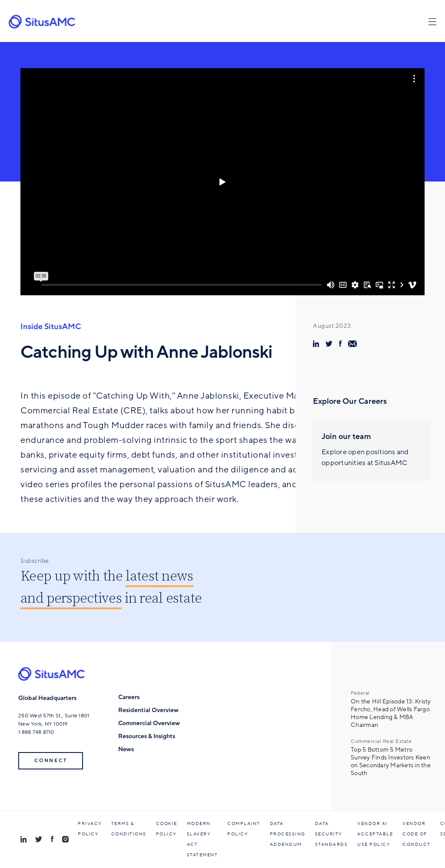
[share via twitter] (329, 343)
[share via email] (352, 344)
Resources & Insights (147, 736)
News (126, 749)
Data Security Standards (332, 834)
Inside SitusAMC (51, 327)
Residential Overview (148, 710)
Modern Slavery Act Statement (203, 839)
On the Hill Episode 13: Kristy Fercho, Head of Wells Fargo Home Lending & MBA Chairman (391, 713)
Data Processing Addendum (288, 834)
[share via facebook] (340, 343)
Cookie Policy (167, 829)
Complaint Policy (244, 829)
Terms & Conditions (129, 829)
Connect (51, 761)
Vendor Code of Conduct (417, 834)
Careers (129, 697)
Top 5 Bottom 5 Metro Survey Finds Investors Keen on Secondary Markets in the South (391, 762)
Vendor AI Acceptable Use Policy (375, 834)
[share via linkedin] (316, 344)
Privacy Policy (90, 829)
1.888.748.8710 (36, 732)
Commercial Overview (149, 723)
